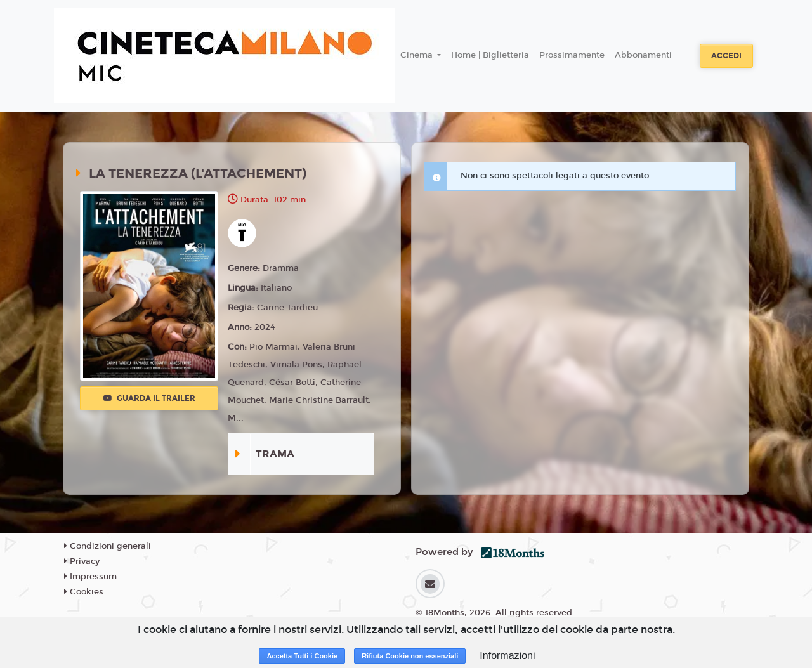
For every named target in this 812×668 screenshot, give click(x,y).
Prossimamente (572, 55)
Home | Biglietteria (490, 55)
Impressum (90, 577)
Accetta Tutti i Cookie (302, 656)
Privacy (82, 561)
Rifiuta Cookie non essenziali (410, 656)
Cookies (84, 592)
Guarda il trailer (149, 398)
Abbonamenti (643, 55)
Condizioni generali (108, 546)
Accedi (726, 56)
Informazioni (507, 656)
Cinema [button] (418, 55)
